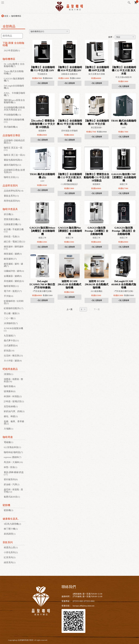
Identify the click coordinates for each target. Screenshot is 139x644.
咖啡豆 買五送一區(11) (13, 149)
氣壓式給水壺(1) (12, 497)
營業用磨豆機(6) (12, 219)
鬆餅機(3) (9, 510)
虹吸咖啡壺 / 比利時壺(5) (14, 302)
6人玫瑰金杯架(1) (12, 447)
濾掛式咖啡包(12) (12, 165)
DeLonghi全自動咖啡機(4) (14, 87)
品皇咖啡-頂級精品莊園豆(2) (14, 142)
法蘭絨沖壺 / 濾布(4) (14, 271)
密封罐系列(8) (11, 479)
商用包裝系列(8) (12, 201)
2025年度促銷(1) (12, 51)
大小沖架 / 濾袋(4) (13, 361)
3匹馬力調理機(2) (12, 524)
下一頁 (97, 309)
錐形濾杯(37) (10, 259)
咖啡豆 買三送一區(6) (14, 155)
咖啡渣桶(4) (10, 386)
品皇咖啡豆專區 (11, 135)
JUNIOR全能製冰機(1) (13, 329)
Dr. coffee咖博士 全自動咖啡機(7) (14, 65)
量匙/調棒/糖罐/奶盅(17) (14, 473)
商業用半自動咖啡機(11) (14, 121)
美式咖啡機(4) (11, 127)
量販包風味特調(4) (13, 160)
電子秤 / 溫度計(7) (13, 291)
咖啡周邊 (8, 437)
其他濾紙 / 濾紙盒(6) (14, 281)
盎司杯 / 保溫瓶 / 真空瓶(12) (13, 491)
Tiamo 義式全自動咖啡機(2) (14, 72)
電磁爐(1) (9, 442)
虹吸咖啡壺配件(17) (14, 308)
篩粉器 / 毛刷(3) (12, 237)
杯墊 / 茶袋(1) (11, 467)
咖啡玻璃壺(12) (11, 286)
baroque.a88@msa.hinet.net (84, 606)
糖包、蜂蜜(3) (11, 416)
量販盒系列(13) (11, 196)
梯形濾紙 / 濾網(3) (13, 254)
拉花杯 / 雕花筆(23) (13, 356)
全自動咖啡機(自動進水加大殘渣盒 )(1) (14, 109)
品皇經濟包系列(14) (14, 191)
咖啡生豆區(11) (11, 177)
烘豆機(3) (9, 214)
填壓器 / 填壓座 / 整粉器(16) (13, 380)
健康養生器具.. (11, 519)
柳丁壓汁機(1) (11, 529)
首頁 (6, 16)
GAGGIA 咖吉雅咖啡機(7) (14, 80)
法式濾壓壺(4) (11, 346)
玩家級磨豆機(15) (12, 224)
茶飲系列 (8, 542)
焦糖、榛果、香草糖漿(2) (14, 423)
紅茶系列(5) (10, 557)
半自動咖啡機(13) (12, 115)
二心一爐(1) (10, 318)
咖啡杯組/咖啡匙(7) (13, 452)
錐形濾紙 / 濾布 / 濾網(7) (13, 265)
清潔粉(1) (9, 374)
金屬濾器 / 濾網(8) (13, 276)
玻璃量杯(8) (10, 391)
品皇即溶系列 (10, 186)
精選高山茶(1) (11, 548)
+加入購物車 (42, 83)
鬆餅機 (6, 505)
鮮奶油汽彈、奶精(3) (14, 411)
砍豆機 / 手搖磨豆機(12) (14, 231)
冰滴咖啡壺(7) (11, 323)
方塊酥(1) (9, 429)
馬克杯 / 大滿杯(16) (13, 462)
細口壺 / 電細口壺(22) (14, 242)
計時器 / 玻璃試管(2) (14, 401)
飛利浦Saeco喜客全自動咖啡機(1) (14, 101)
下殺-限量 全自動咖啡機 (13, 44)
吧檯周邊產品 (10, 369)
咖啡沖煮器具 (10, 209)
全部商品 (9, 26)
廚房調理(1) (10, 534)
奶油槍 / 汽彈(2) (12, 484)
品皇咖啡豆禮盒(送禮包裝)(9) (14, 171)
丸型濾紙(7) (10, 336)
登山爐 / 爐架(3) (12, 313)
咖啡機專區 (16, 16)
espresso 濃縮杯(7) (13, 457)
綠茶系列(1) (10, 562)
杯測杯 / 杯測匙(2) (13, 396)
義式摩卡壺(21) (11, 341)
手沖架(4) (9, 296)
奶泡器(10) (9, 351)
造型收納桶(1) (11, 406)
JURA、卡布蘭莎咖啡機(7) (14, 94)
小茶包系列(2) (11, 552)
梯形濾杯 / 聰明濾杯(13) (14, 248)
